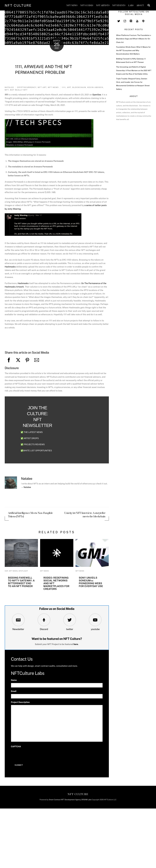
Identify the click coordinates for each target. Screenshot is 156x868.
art (69, 87)
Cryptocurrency (27, 87)
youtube (95, 629)
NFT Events (119, 6)
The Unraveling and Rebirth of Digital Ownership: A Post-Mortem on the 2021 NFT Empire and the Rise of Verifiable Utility (134, 70)
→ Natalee (26, 487)
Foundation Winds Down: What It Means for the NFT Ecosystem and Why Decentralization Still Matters (133, 50)
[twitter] (119, 21)
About (140, 6)
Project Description (20, 702)
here (76, 644)
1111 (64, 87)
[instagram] (125, 21)
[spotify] (143, 21)
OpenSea (97, 95)
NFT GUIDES (87, 6)
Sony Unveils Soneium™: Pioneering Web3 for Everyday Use (91, 582)
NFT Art (42, 87)
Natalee (9, 87)
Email (14, 691)
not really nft (19, 90)
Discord (44, 629)
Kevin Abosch (95, 87)
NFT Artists (103, 6)
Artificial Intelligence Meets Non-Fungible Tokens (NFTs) (30, 515)
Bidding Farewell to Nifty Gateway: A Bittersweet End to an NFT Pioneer (21, 582)
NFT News (72, 6)
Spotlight (23, 571)
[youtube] (137, 21)
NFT (7, 90)
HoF (6, 571)
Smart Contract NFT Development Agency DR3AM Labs (70, 800)
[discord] (131, 21)
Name (14, 680)
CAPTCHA (16, 747)
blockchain (79, 87)
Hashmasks (10, 267)
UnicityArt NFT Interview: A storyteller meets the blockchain (85, 515)
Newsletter (18, 629)
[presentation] (30, 754)
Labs (131, 6)
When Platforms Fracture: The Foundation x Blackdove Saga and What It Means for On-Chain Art (134, 39)
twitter (70, 629)
